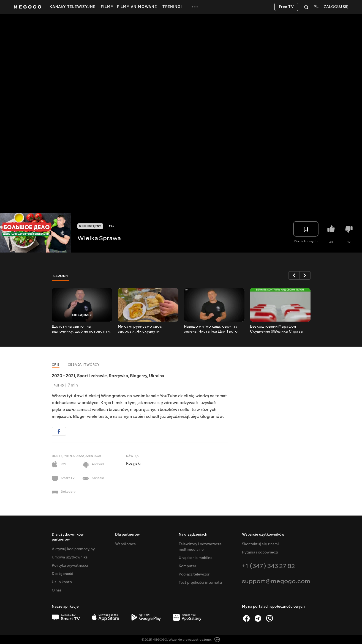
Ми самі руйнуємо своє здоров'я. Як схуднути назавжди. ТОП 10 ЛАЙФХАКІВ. (148, 329)
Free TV (286, 7)
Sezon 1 (61, 276)
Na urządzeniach (193, 535)
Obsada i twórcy (84, 365)
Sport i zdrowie (92, 376)
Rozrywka (118, 376)
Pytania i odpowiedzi (260, 552)
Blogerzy (138, 376)
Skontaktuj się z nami (260, 544)
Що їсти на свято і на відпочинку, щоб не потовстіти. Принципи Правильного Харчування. (81, 329)
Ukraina (156, 376)
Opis (56, 365)
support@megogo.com (276, 581)
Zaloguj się (336, 7)
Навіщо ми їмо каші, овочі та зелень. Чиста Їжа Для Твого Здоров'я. (211, 329)
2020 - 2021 (63, 376)
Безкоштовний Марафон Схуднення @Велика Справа (276, 329)
